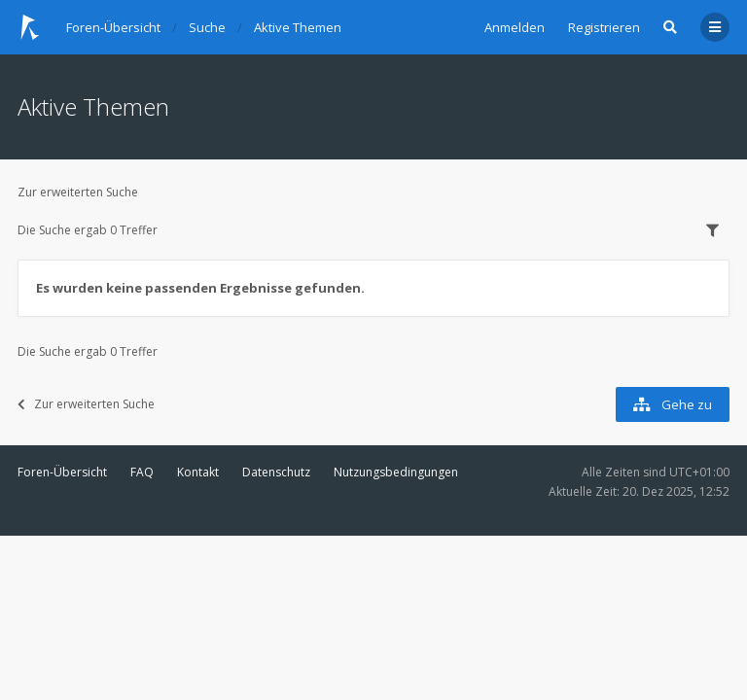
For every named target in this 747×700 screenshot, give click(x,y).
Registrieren (604, 27)
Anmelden (515, 27)
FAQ (142, 472)
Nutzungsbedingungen (396, 472)
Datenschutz (276, 472)
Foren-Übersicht (62, 472)
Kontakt (198, 472)
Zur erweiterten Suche (78, 192)
